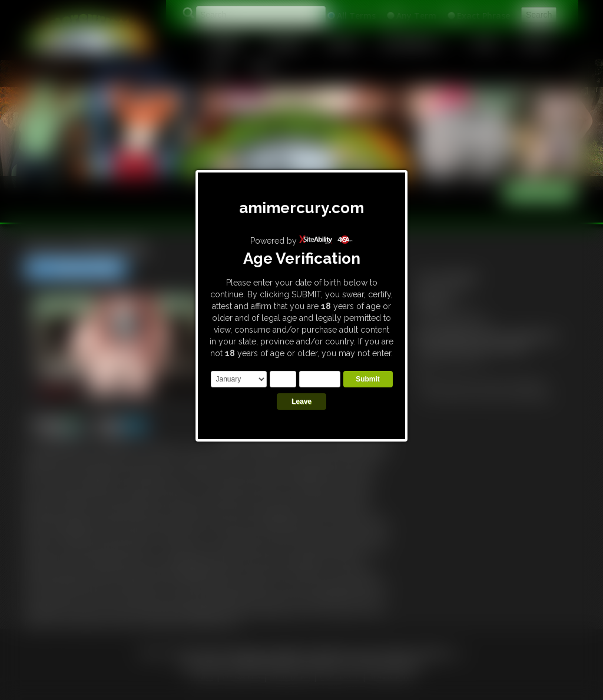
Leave (301, 402)
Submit (368, 379)
